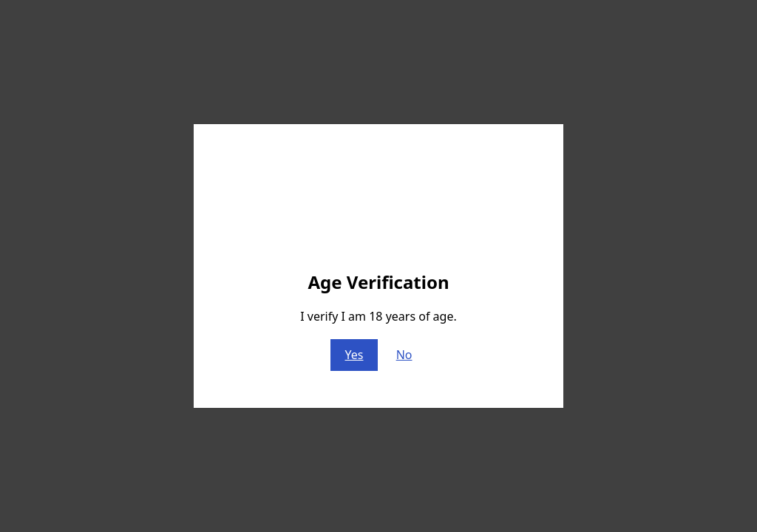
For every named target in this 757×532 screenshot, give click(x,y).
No (404, 355)
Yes (354, 355)
